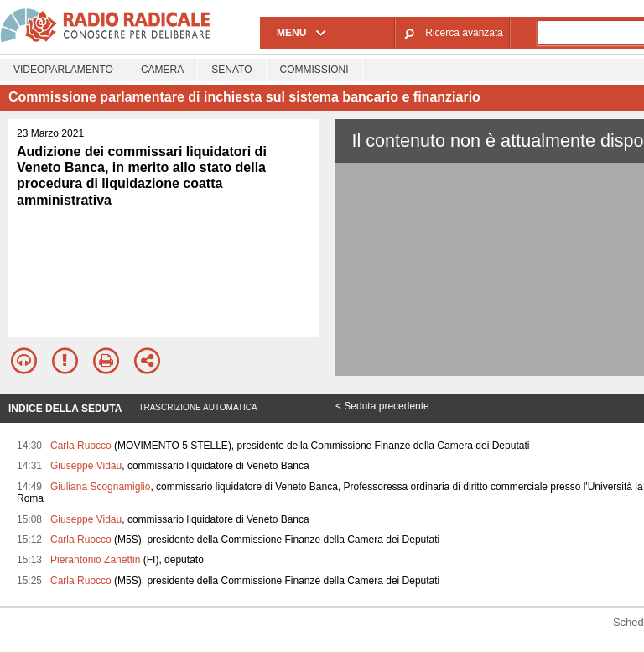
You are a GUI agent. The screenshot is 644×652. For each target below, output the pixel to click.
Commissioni (314, 70)
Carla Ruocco (81, 446)
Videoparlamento (63, 70)
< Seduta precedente (382, 406)
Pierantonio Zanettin (95, 560)
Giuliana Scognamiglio (100, 487)
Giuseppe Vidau (86, 466)
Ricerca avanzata (464, 33)
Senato (231, 70)
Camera (162, 70)
